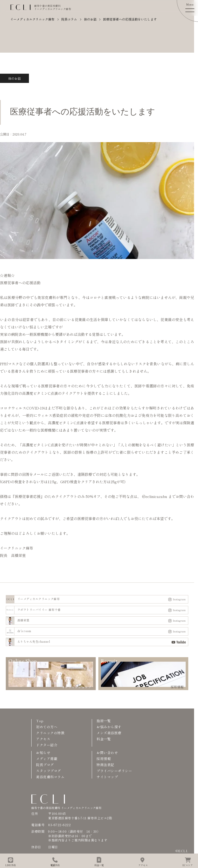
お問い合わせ (107, 753)
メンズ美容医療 (109, 733)
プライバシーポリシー (114, 771)
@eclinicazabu (155, 496)
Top (40, 721)
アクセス (43, 739)
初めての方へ (47, 727)
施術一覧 (104, 721)
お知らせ (43, 753)
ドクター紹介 (47, 745)
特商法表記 (105, 765)
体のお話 (14, 78)
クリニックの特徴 (50, 733)
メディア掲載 (47, 759)
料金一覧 (104, 739)
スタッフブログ (49, 771)
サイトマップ (107, 777)
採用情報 (104, 759)
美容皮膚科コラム (50, 777)
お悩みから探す (109, 727)
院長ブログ (45, 765)
